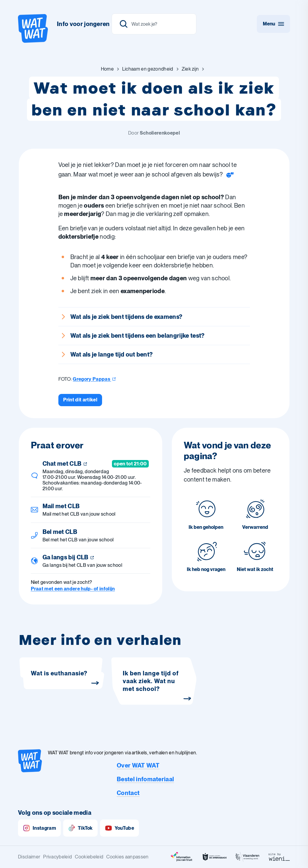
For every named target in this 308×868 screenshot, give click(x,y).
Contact (128, 793)
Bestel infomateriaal (145, 779)
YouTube (119, 828)
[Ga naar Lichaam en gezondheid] (148, 69)
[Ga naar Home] (107, 69)
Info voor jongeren (83, 24)
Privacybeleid (57, 857)
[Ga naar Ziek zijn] (190, 69)
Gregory (94, 379)
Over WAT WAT (138, 765)
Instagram (39, 828)
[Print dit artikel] (80, 400)
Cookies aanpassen (127, 857)
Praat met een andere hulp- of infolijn (73, 589)
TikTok (80, 828)
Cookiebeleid (89, 857)
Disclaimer (29, 857)
